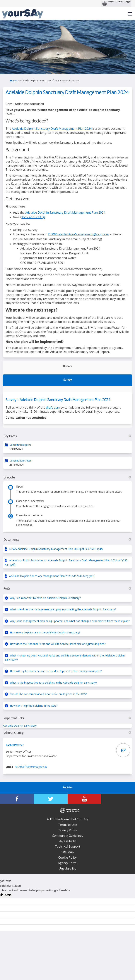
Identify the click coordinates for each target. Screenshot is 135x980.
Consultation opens (20, 445)
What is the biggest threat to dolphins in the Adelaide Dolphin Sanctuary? (53, 683)
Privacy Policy (68, 830)
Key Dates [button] (67, 436)
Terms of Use (68, 825)
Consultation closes (20, 461)
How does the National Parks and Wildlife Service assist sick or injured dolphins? (58, 644)
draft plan (53, 407)
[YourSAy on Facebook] (17, 799)
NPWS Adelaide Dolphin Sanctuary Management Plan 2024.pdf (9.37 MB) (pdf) (56, 549)
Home (13, 81)
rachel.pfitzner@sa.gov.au (31, 767)
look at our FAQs (33, 217)
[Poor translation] (8, 896)
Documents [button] (67, 540)
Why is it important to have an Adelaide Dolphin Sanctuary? (45, 598)
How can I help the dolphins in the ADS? (34, 706)
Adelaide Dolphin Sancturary (20, 726)
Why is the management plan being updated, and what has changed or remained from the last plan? (70, 621)
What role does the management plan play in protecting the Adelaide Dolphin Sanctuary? (63, 609)
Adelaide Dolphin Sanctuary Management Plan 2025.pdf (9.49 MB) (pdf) (52, 576)
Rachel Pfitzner (15, 745)
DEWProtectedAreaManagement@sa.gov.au (79, 234)
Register (68, 788)
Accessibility (67, 841)
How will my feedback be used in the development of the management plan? (56, 671)
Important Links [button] (67, 718)
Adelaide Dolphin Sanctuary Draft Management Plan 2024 (52, 129)
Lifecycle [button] (67, 478)
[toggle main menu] (130, 14)
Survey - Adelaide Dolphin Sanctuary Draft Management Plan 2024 (58, 400)
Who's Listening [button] (67, 733)
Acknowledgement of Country (67, 819)
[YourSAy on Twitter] (51, 799)
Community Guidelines (68, 836)
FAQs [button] (67, 589)
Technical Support (67, 846)
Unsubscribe (67, 868)
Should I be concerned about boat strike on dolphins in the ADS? (48, 694)
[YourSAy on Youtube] (84, 799)
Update (68, 367)
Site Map (68, 852)
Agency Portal (68, 863)
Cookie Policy (67, 858)
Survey (67, 380)
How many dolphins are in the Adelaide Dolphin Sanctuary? (45, 632)
